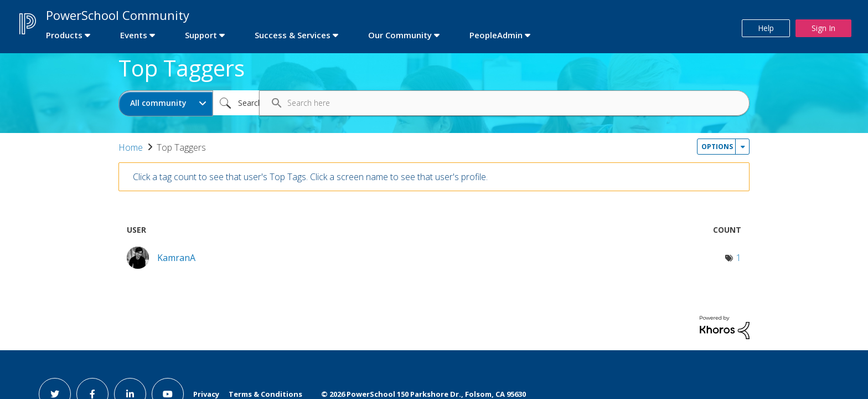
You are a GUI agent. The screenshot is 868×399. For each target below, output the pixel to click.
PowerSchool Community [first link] (118, 15)
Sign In (823, 28)
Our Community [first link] (400, 35)
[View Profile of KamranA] (176, 258)
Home (131, 147)
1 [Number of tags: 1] (739, 258)
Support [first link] (201, 35)
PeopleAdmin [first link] (496, 35)
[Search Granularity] (166, 103)
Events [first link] (134, 35)
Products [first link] (64, 35)
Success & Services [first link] (293, 35)
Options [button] (717, 147)
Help (766, 28)
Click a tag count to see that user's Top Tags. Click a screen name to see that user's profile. (310, 177)
